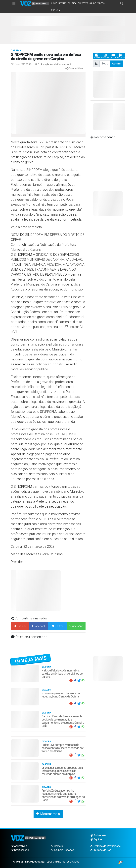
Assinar (116, 64)
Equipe (96, 839)
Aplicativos (19, 846)
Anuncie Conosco (62, 850)
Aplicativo (121, 56)
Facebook (97, 56)
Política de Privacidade (106, 846)
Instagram (105, 56)
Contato (57, 846)
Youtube (113, 56)
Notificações (20, 850)
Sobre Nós (98, 835)
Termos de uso (101, 850)
